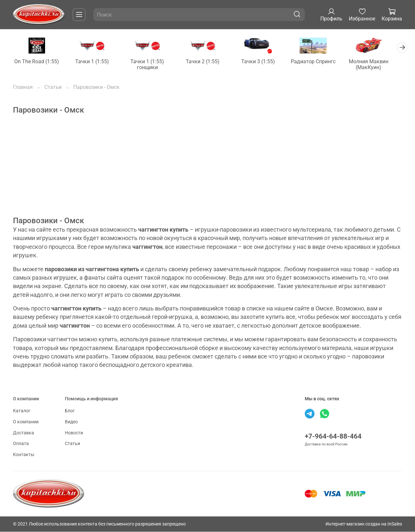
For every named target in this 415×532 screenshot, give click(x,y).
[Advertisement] (207, 171)
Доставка (24, 433)
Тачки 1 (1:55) (94, 62)
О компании (26, 422)
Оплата (21, 444)
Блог (70, 411)
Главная (23, 87)
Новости (74, 433)
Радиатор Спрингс (321, 62)
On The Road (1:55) (37, 62)
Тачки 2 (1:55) (207, 62)
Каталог (22, 411)
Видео (71, 422)
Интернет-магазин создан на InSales (364, 524)
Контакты (24, 455)
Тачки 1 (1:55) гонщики (151, 65)
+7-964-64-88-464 (333, 437)
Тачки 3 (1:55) (264, 62)
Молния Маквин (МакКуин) (377, 65)
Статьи (53, 87)
